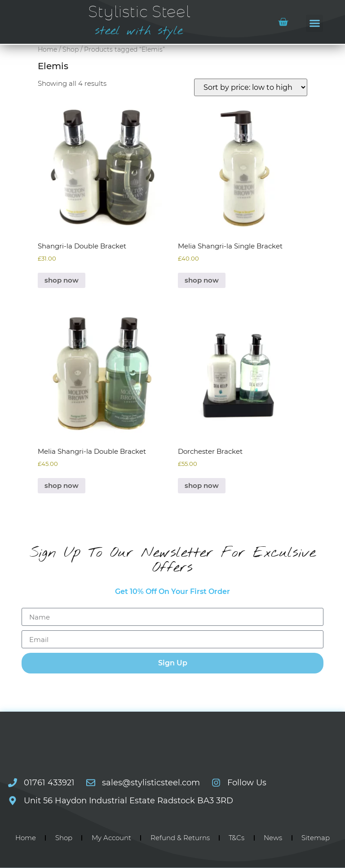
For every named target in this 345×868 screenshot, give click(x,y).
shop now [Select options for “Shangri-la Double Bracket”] (62, 280)
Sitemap (316, 838)
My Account (111, 838)
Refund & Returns (180, 838)
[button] (314, 23)
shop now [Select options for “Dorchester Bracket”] (202, 485)
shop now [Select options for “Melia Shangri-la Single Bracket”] (202, 280)
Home (47, 49)
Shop (71, 49)
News (273, 838)
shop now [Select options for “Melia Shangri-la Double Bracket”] (62, 485)
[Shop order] (251, 87)
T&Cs (237, 838)
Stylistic (139, 12)
